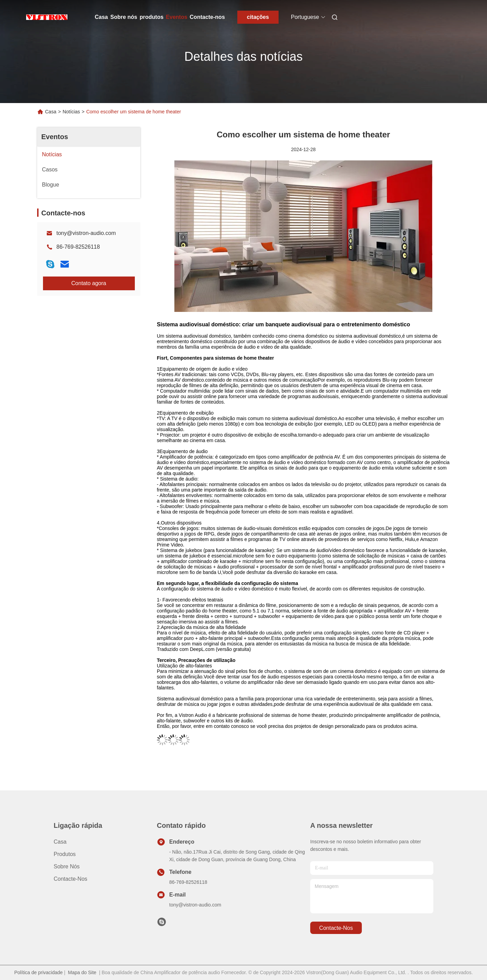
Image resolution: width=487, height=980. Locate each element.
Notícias (71, 112)
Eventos (176, 17)
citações (258, 17)
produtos (151, 17)
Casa (101, 17)
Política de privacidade (38, 972)
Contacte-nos (207, 17)
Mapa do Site (82, 972)
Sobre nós (124, 17)
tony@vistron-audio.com (86, 233)
